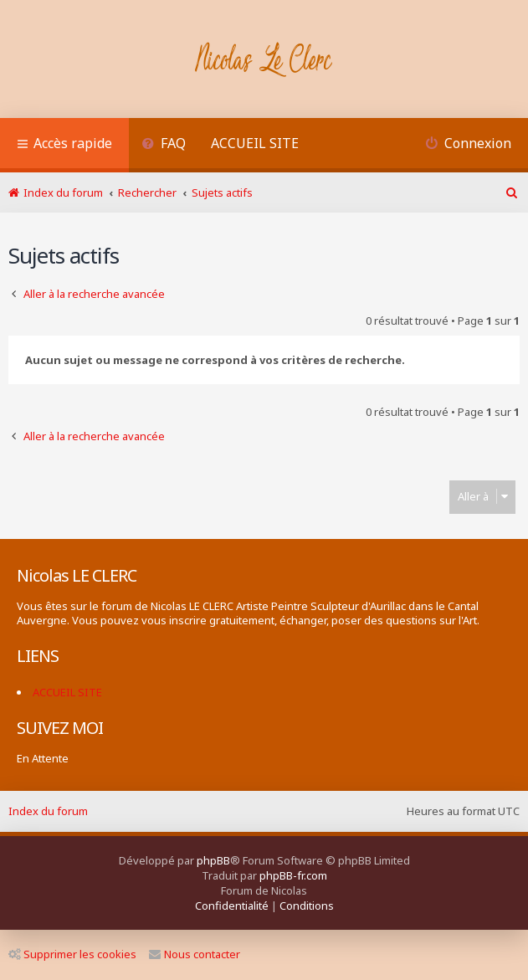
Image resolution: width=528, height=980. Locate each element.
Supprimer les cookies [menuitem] (72, 954)
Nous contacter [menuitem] (195, 954)
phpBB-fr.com (293, 875)
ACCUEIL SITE (255, 143)
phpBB (213, 860)
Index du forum (48, 811)
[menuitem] (164, 145)
